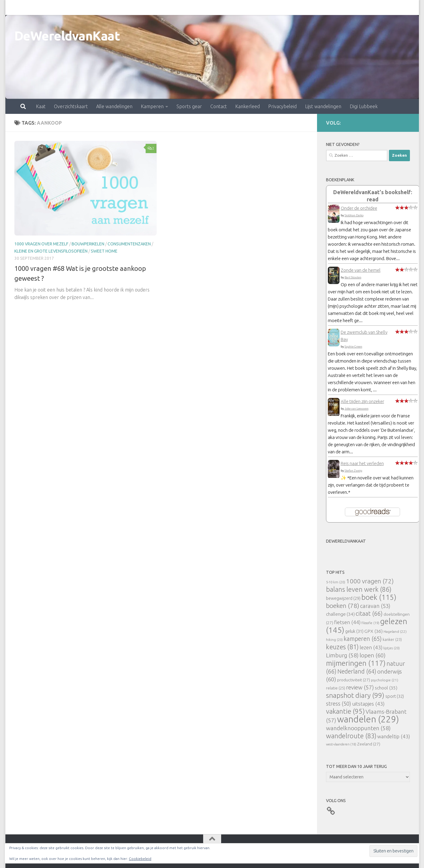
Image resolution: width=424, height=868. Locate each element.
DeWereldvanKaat (67, 36)
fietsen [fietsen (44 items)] (347, 622)
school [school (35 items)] (386, 688)
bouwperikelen (88, 244)
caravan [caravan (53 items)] (375, 606)
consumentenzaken (129, 244)
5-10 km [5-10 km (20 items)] (336, 582)
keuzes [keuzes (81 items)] (342, 647)
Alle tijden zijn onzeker (362, 401)
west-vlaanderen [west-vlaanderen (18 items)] (341, 744)
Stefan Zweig (353, 471)
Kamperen (126, 7)
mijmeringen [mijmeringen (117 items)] (356, 663)
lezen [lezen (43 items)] (371, 647)
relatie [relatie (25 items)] (336, 688)
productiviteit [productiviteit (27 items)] (354, 680)
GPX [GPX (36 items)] (374, 631)
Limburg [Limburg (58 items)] (342, 655)
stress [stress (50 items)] (339, 704)
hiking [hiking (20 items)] (334, 640)
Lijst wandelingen (297, 7)
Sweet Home (104, 251)
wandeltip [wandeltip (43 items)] (394, 736)
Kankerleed (221, 7)
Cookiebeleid (140, 859)
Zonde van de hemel (361, 270)
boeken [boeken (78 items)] (343, 606)
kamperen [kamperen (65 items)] (363, 639)
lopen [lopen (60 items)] (373, 655)
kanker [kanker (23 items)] (392, 639)
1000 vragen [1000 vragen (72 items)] (370, 581)
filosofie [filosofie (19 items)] (370, 623)
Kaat (14, 7)
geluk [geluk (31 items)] (354, 631)
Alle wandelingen (88, 7)
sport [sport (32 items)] (395, 696)
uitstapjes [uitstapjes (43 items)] (368, 704)
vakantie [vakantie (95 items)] (345, 711)
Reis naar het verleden (362, 463)
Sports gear (163, 7)
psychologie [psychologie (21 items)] (385, 680)
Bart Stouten (353, 277)
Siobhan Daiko (354, 215)
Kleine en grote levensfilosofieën (51, 251)
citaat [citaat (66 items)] (369, 613)
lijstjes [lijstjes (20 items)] (391, 648)
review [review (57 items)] (360, 687)
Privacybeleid (256, 7)
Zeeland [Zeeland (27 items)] (369, 744)
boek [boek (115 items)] (379, 597)
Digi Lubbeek (337, 7)
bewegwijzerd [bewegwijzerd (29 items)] (343, 598)
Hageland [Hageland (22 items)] (395, 631)
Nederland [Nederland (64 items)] (357, 671)
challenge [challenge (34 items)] (340, 614)
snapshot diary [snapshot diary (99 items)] (355, 695)
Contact (192, 7)
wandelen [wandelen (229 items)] (368, 719)
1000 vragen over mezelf (41, 244)
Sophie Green (353, 347)
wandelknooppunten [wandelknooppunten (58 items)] (358, 728)
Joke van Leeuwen (357, 409)
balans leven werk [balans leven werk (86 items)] (359, 589)
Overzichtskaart (44, 7)
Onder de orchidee (359, 208)
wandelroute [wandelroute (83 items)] (351, 736)
